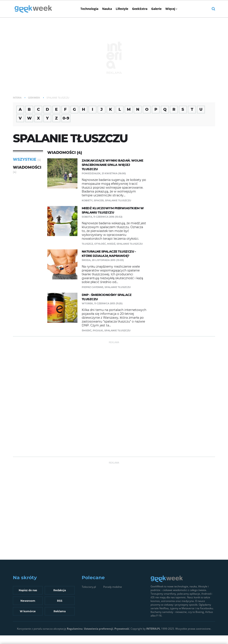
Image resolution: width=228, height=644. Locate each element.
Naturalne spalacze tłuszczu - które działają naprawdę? (109, 254)
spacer (99, 200)
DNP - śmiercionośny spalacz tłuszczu (107, 297)
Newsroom (28, 601)
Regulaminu (75, 629)
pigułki (98, 330)
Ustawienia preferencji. (99, 629)
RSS (60, 601)
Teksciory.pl (89, 587)
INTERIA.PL (153, 629)
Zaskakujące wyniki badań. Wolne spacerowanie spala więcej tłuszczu (112, 165)
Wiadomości (27, 167)
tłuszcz (87, 244)
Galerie (156, 9)
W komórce (28, 611)
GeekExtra (140, 9)
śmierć (87, 330)
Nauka (107, 9)
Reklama (60, 611)
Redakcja (60, 590)
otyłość (100, 244)
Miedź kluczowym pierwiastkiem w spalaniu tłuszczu (113, 210)
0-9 (66, 118)
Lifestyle (122, 9)
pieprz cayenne (92, 287)
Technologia (89, 9)
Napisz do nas (28, 590)
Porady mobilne (113, 587)
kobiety (87, 200)
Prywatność (122, 629)
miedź (111, 244)
